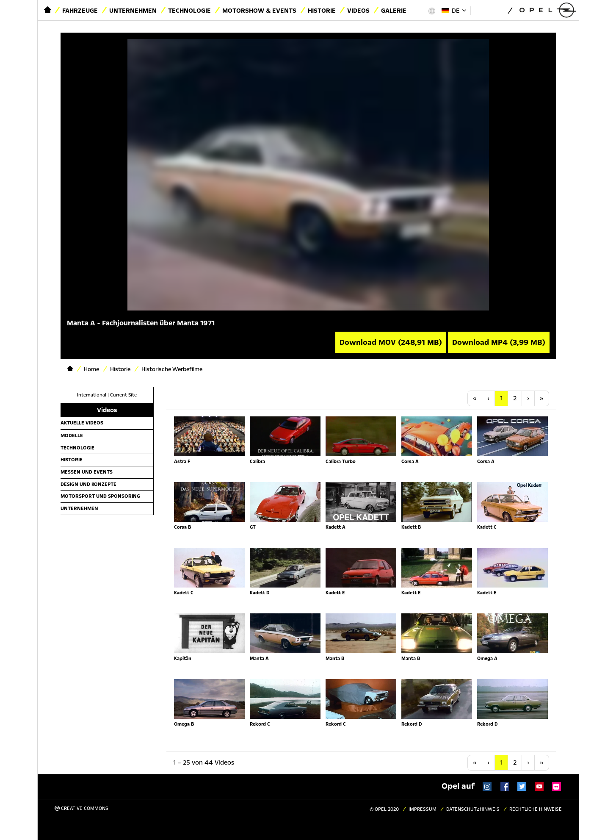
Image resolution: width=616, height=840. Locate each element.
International (92, 395)
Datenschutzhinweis (473, 809)
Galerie (394, 11)
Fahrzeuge (80, 11)
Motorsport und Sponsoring (100, 496)
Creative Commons (81, 808)
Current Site (123, 395)
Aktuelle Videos (82, 423)
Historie (322, 11)
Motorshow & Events (259, 11)
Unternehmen (133, 11)
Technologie (189, 11)
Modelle (72, 435)
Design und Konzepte (88, 484)
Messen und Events (87, 472)
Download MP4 (499, 342)
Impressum (423, 809)
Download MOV (391, 342)
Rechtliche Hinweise (536, 809)
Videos (358, 11)
